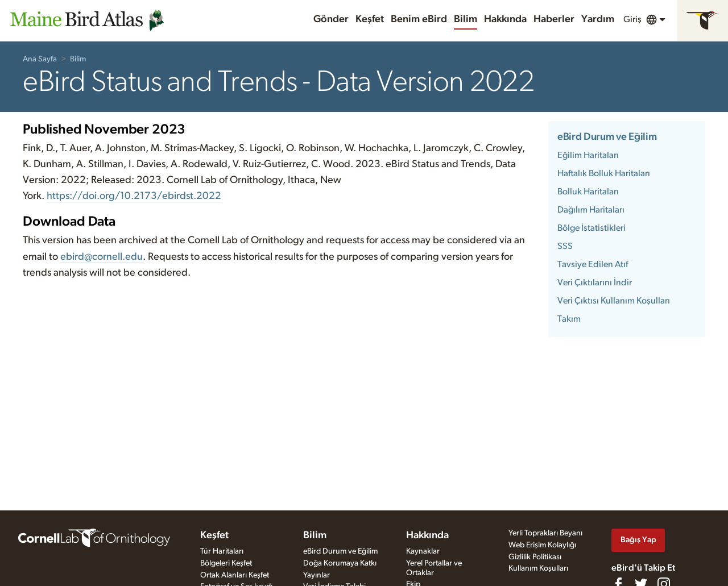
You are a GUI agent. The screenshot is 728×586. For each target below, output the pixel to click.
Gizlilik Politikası (535, 557)
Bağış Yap (638, 540)
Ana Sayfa (40, 59)
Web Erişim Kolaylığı (542, 545)
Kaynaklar (423, 551)
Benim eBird (419, 19)
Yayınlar (317, 575)
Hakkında (505, 19)
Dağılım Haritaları (591, 210)
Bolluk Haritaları (588, 192)
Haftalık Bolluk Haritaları (604, 173)
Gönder (331, 19)
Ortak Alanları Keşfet (235, 575)
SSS (565, 246)
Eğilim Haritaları (588, 155)
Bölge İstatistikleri (591, 228)
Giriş (632, 19)
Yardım (598, 19)
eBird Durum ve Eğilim (607, 137)
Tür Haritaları (222, 551)
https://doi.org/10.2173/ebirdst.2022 (134, 196)
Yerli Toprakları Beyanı (545, 533)
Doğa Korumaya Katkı (340, 563)
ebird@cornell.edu (102, 257)
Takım (569, 319)
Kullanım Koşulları (538, 568)
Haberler (554, 19)
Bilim (466, 19)
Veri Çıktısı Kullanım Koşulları (614, 301)
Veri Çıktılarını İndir (595, 282)
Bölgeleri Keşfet (226, 563)
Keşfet (370, 19)
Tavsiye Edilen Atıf (593, 264)
